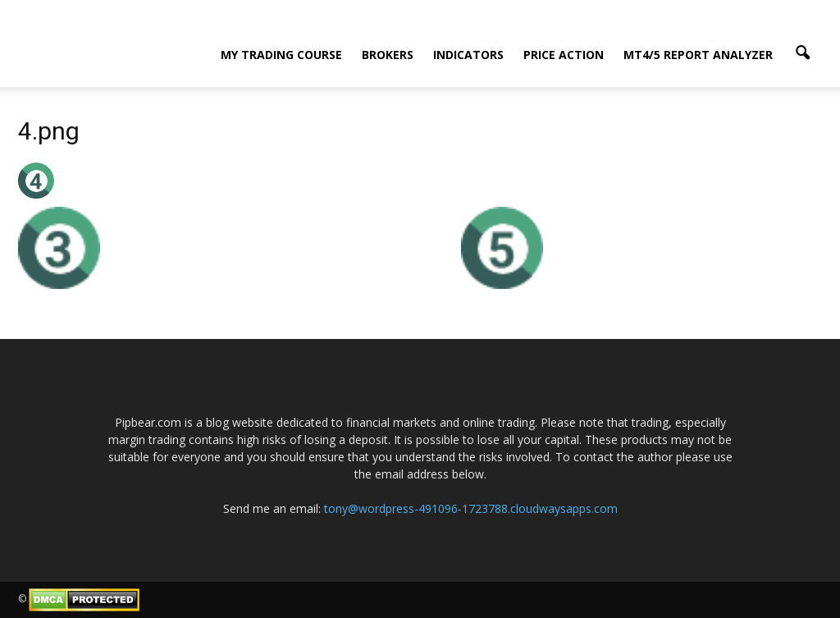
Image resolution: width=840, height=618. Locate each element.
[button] (802, 53)
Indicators (468, 55)
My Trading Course (281, 55)
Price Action (564, 55)
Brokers (388, 55)
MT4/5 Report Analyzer (698, 55)
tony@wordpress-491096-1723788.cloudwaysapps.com (471, 508)
